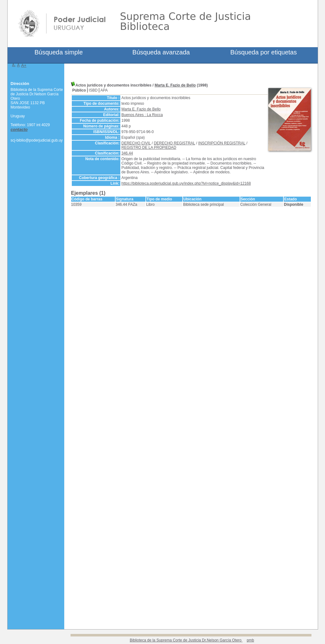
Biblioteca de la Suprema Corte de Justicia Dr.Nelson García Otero (186, 640)
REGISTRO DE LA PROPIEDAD (149, 148)
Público (79, 90)
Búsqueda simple (58, 52)
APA (104, 90)
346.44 (127, 153)
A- (14, 65)
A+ (24, 65)
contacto (19, 129)
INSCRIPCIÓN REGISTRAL (222, 143)
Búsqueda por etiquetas (263, 52)
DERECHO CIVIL (136, 143)
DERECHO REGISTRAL (174, 143)
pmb (250, 640)
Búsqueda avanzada (161, 52)
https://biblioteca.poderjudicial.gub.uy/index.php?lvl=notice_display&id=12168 (186, 183)
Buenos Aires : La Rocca (142, 115)
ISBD (93, 90)
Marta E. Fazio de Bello (175, 85)
